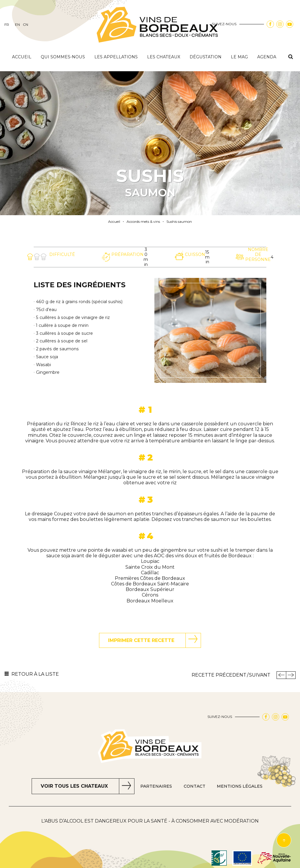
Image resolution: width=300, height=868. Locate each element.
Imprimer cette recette (141, 640)
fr (7, 25)
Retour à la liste (35, 674)
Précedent (281, 675)
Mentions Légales (240, 786)
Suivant (260, 675)
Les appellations (116, 57)
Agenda (267, 57)
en (17, 25)
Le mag (239, 57)
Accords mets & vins (143, 222)
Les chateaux (164, 57)
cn (25, 25)
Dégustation (206, 57)
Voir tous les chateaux (74, 786)
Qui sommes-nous (63, 57)
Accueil (22, 57)
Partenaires (156, 786)
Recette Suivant (291, 675)
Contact (195, 786)
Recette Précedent (219, 675)
